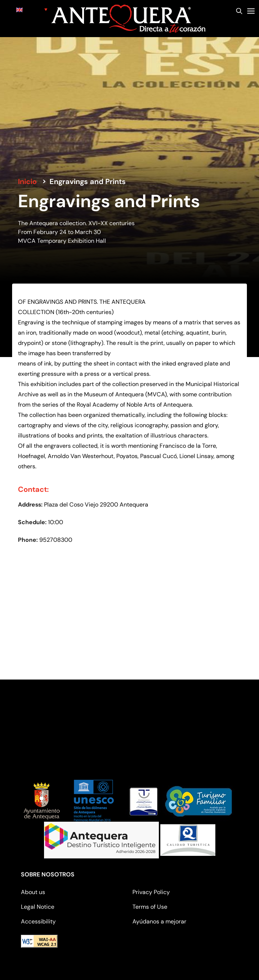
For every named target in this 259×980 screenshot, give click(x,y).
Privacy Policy (151, 892)
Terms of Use (150, 907)
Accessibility (38, 921)
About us (33, 892)
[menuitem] (32, 9)
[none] (32, 9)
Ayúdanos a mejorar (159, 921)
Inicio (27, 181)
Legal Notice (38, 907)
